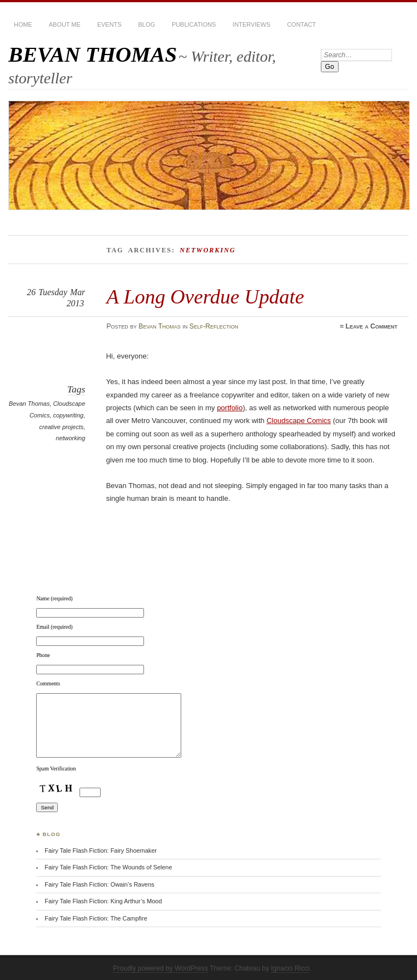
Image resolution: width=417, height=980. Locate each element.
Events (110, 24)
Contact (301, 24)
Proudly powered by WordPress (160, 968)
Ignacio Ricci (290, 968)
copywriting (68, 415)
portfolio (230, 408)
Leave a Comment (372, 326)
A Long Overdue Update (205, 297)
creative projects (62, 427)
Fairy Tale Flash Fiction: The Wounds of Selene (108, 867)
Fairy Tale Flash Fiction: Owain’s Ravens (99, 884)
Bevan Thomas (160, 326)
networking (70, 438)
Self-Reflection (214, 326)
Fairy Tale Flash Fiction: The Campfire (96, 918)
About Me (65, 24)
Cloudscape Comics (299, 421)
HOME (23, 24)
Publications (194, 24)
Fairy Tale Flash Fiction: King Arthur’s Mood (103, 901)
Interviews (251, 24)
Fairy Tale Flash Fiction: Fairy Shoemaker (101, 850)
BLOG (147, 24)
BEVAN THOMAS (93, 54)
